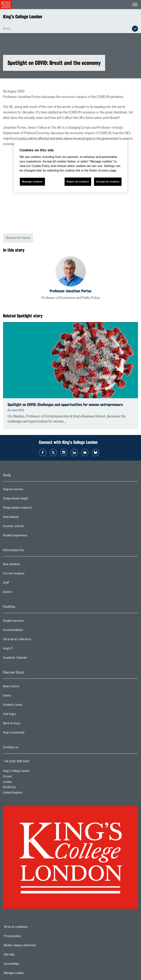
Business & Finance (18, 238)
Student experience (30, 536)
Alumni (22, 593)
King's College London (23, 17)
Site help (22, 955)
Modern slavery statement (33, 945)
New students (26, 565)
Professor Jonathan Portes (70, 291)
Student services (28, 622)
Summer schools (28, 527)
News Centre (26, 687)
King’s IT (23, 649)
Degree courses (28, 490)
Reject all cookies (78, 182)
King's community (29, 733)
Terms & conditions (29, 927)
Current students (29, 574)
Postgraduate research (32, 509)
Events (22, 697)
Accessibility (24, 964)
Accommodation (28, 631)
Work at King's (27, 724)
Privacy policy (25, 936)
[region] (71, 166)
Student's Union (28, 706)
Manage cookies (27, 973)
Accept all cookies (108, 182)
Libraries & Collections (32, 640)
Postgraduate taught (31, 499)
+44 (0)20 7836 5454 (16, 761)
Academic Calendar (30, 659)
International (26, 518)
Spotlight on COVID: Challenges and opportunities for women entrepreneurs (65, 405)
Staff (21, 584)
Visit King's (25, 715)
